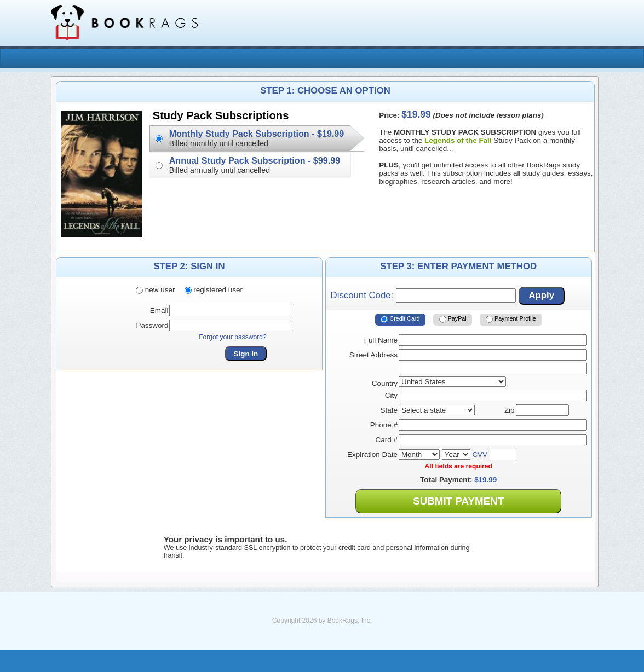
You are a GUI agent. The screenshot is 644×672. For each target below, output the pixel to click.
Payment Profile (511, 320)
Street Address (373, 355)
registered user (214, 290)
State (389, 410)
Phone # (384, 425)
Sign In (246, 354)
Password (152, 325)
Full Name (381, 340)
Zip (510, 410)
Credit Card (400, 320)
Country (385, 383)
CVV (480, 454)
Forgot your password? (233, 337)
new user (155, 290)
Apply (541, 295)
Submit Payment (458, 501)
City (391, 395)
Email (159, 311)
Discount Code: (423, 296)
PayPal (453, 320)
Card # (387, 440)
